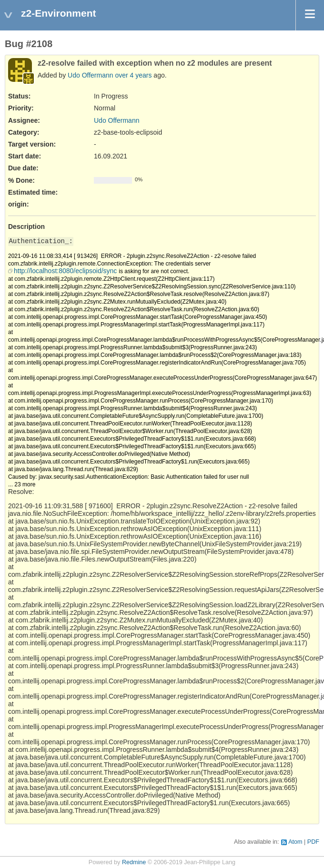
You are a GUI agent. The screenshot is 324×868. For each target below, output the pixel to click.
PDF (313, 842)
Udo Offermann (90, 75)
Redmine (134, 862)
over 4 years (133, 75)
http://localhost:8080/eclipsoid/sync (65, 271)
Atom (295, 842)
